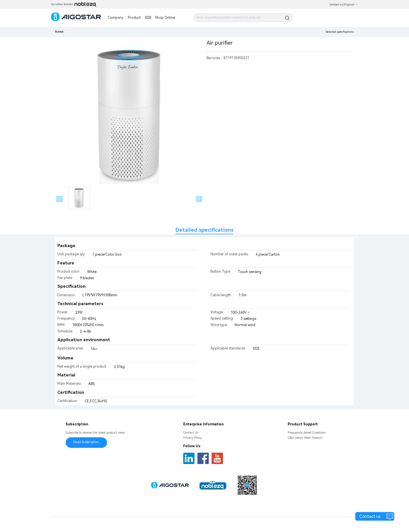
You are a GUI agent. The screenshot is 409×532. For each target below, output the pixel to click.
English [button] (351, 5)
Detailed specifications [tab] (204, 230)
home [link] (59, 32)
